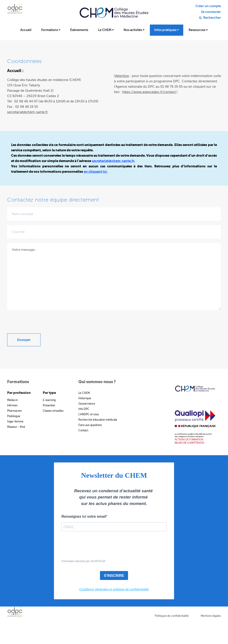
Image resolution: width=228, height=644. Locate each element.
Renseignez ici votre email (84, 516)
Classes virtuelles (53, 411)
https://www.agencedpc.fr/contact (149, 92)
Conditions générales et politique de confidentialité (114, 589)
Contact (83, 430)
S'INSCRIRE (114, 576)
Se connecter (211, 12)
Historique (85, 398)
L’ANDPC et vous (89, 414)
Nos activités (134, 30)
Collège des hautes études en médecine (114, 16)
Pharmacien (14, 411)
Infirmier (12, 405)
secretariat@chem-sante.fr (27, 112)
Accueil (26, 30)
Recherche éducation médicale (98, 420)
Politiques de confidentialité (172, 616)
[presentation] (41, 325)
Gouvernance (87, 404)
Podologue (14, 416)
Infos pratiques (167, 30)
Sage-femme (15, 422)
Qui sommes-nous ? (97, 382)
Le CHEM (106, 30)
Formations (51, 30)
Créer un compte (208, 6)
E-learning (49, 400)
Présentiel (49, 405)
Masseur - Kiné (16, 427)
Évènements (79, 30)
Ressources (198, 30)
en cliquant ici (95, 172)
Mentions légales (211, 616)
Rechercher (212, 18)
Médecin (12, 400)
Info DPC (84, 409)
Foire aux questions (90, 425)
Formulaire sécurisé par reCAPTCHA (83, 561)
